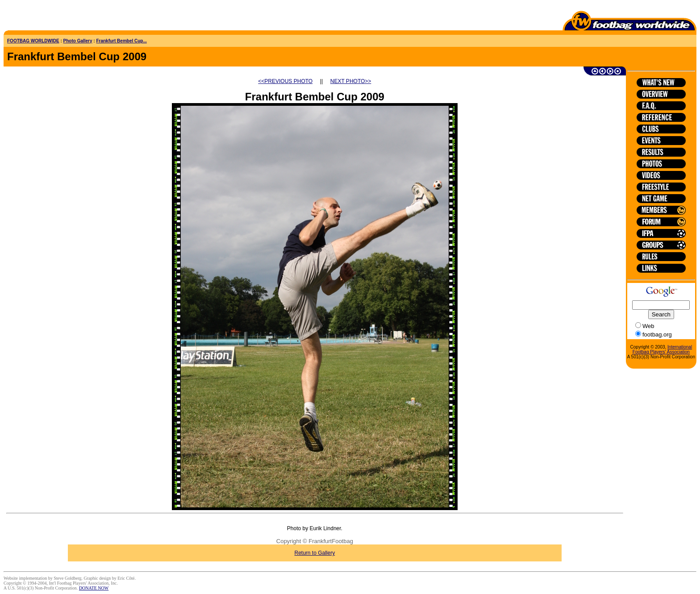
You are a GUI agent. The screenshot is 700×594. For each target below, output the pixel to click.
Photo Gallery (78, 41)
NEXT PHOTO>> (351, 81)
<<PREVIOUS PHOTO (285, 81)
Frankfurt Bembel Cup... (121, 41)
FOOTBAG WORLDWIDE (33, 41)
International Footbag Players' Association (662, 349)
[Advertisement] (56, 17)
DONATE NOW (94, 588)
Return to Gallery (315, 553)
